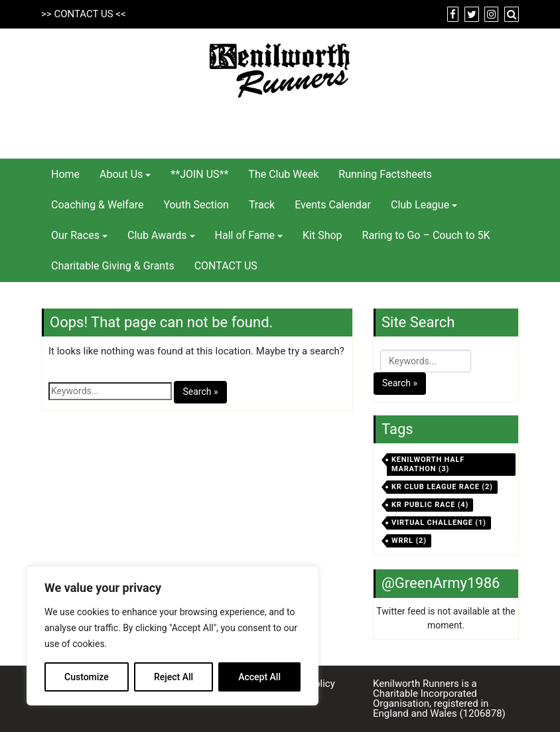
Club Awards (157, 235)
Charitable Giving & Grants (113, 266)
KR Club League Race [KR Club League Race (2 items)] (442, 487)
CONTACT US (83, 14)
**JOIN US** (199, 174)
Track (262, 205)
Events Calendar (333, 205)
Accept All (259, 677)
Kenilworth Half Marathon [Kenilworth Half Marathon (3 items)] (428, 464)
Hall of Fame (245, 235)
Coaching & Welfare (97, 205)
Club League (420, 205)
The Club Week (283, 174)
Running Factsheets (385, 174)
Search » (200, 392)
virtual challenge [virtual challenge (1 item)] (439, 523)
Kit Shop (322, 235)
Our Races (75, 235)
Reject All (174, 677)
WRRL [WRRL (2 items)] (409, 541)
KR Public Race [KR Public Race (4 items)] (430, 505)
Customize (87, 677)
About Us (121, 174)
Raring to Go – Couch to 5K (426, 235)
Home (65, 174)
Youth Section (196, 205)
